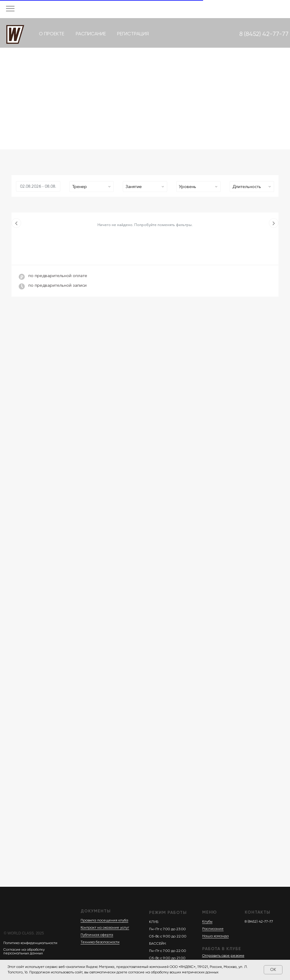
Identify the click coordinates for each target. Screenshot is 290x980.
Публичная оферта (97, 935)
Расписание (213, 929)
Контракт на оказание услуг (105, 928)
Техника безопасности (100, 942)
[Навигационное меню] (10, 9)
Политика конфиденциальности (30, 943)
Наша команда (215, 936)
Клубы (207, 922)
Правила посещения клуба (104, 921)
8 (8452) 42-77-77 (259, 922)
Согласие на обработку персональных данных (24, 952)
